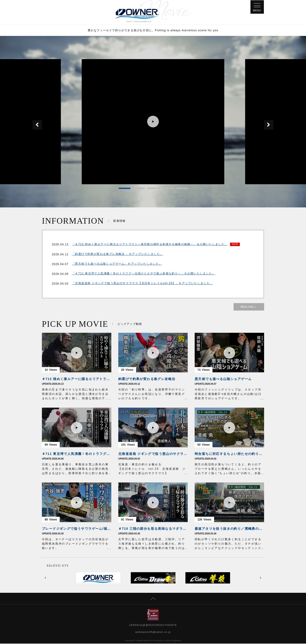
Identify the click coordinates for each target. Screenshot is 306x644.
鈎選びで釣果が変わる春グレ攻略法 (147, 379)
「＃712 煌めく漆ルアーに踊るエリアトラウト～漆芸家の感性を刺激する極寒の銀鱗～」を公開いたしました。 (150, 245)
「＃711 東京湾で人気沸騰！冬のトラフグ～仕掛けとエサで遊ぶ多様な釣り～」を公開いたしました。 (144, 274)
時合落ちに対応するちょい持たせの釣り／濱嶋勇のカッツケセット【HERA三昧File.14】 (229, 454)
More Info (249, 307)
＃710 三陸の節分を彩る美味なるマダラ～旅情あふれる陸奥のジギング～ (153, 529)
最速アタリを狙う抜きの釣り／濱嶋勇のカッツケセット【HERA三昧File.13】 (229, 529)
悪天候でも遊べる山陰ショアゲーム (223, 379)
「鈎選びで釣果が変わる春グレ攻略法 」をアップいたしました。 (117, 255)
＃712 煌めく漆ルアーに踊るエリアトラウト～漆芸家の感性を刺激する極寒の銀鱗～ (77, 379)
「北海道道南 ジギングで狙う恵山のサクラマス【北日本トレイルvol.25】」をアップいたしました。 (142, 284)
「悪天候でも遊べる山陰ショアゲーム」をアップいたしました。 (117, 265)
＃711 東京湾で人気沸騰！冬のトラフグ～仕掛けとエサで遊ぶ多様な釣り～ (77, 454)
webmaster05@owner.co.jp (153, 633)
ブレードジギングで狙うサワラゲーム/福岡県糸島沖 (77, 529)
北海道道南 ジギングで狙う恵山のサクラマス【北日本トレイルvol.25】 (153, 454)
